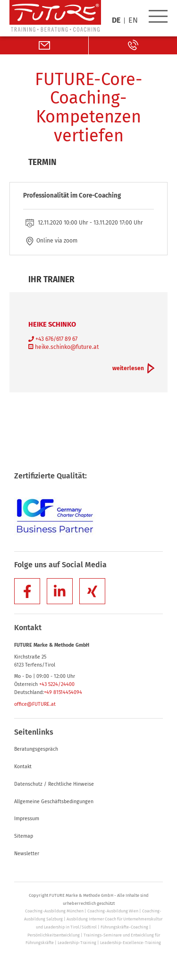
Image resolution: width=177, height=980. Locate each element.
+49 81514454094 (63, 692)
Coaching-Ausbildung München (54, 911)
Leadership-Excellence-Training (131, 943)
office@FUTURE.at (35, 704)
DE (116, 21)
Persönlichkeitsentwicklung (54, 935)
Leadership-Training (77, 943)
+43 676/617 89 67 (53, 339)
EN (133, 21)
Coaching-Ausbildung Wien (113, 911)
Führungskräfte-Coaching (124, 927)
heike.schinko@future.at (63, 347)
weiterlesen (128, 368)
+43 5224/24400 (57, 684)
